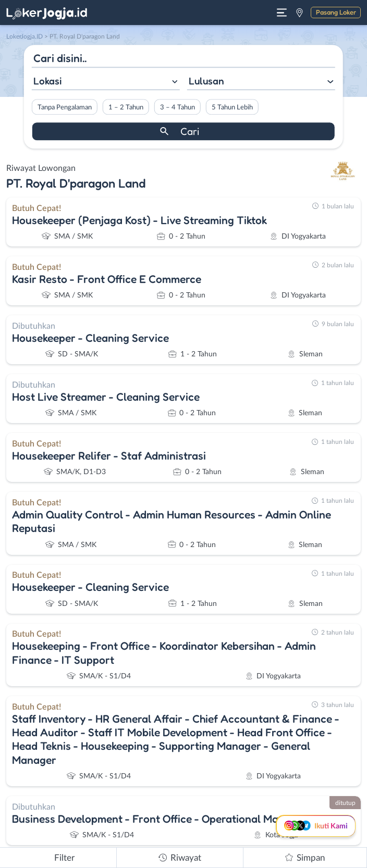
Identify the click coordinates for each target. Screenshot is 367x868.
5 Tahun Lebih (232, 107)
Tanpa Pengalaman (65, 107)
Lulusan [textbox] (206, 81)
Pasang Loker (336, 12)
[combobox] (106, 82)
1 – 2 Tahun (126, 107)
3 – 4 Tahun (178, 107)
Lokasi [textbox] (47, 81)
